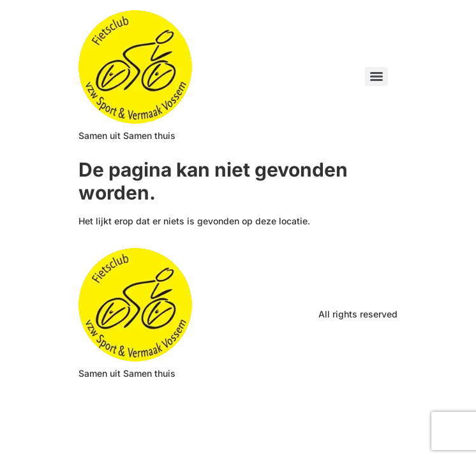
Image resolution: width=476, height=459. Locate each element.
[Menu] (376, 76)
